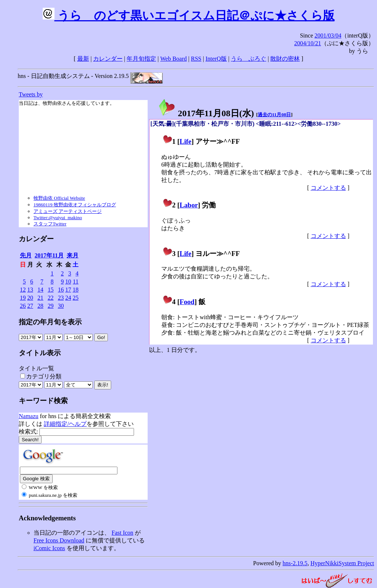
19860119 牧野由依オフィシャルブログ (75, 205)
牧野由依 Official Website (59, 198)
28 (40, 306)
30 (61, 306)
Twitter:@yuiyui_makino (58, 218)
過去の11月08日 (274, 115)
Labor (189, 205)
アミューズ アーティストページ (68, 211)
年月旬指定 (141, 59)
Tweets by (31, 94)
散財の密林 (285, 59)
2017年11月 (49, 255)
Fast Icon (122, 533)
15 (50, 290)
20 (30, 298)
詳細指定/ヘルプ (65, 424)
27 (30, 306)
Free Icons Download (59, 540)
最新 (83, 59)
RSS (196, 59)
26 (23, 306)
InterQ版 (216, 59)
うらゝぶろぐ (249, 59)
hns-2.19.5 (295, 563)
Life (186, 141)
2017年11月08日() (206, 113)
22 (50, 298)
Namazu (29, 416)
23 (61, 298)
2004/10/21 (308, 43)
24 (68, 298)
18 (75, 290)
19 (23, 298)
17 (68, 290)
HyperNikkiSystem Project (342, 563)
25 (75, 298)
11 (76, 281)
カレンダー (108, 59)
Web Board (173, 59)
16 (61, 290)
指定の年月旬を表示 (50, 322)
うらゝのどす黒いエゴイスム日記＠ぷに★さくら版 (189, 15)
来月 (73, 255)
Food (187, 302)
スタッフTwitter (50, 224)
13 (30, 290)
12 (23, 290)
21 (40, 298)
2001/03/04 (328, 35)
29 (50, 306)
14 (40, 290)
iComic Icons (49, 548)
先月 (26, 255)
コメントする (328, 188)
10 (68, 281)
